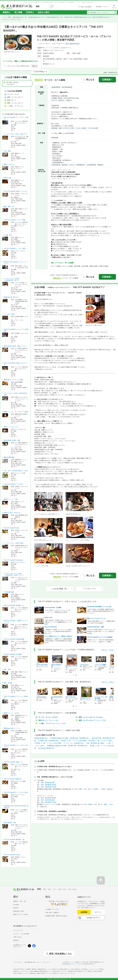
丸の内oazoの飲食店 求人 (46, 748)
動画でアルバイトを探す (21, 914)
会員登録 (84, 912)
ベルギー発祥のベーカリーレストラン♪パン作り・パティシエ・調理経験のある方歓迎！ (57, 611)
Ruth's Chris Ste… (71, 697)
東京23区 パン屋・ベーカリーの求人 (100, 741)
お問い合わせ (17, 937)
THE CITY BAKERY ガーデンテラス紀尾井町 (100, 637)
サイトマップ (46, 962)
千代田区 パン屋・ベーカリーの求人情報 (48, 743)
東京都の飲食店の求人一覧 (36, 17)
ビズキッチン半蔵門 (100, 665)
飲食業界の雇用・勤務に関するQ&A (56, 916)
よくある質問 (25, 934)
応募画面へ (107, 80)
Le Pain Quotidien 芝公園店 (53, 608)
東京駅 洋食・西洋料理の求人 (78, 746)
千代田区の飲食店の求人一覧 (54, 17)
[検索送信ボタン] (115, 12)
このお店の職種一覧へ (62, 589)
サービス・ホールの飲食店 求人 (74, 743)
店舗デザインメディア (27, 973)
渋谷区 (96, 789)
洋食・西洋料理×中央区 (48, 787)
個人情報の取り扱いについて (33, 962)
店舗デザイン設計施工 (63, 969)
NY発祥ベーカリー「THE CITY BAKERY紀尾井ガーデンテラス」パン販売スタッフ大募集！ (100, 641)
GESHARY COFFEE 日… (71, 667)
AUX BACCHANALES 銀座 (95, 627)
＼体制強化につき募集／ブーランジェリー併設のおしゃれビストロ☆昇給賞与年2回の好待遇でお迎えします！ (58, 631)
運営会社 (16, 940)
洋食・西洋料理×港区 (48, 783)
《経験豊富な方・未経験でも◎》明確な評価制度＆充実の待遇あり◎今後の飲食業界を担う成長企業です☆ (58, 641)
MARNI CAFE (48, 618)
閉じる (35, 66)
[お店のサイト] (66, 48)
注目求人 (30, 12)
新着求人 (7, 12)
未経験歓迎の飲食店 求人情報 (57, 746)
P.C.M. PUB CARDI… (43, 665)
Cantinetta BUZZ (41, 697)
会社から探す (44, 12)
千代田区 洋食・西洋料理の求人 (49, 741)
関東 (9, 17)
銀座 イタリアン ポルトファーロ (96, 618)
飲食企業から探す (19, 911)
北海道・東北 (62, 889)
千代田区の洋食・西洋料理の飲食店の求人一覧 (77, 17)
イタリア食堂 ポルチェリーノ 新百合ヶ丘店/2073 (58, 636)
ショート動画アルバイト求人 (61, 973)
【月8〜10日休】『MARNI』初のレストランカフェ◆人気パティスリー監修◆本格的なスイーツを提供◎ (58, 622)
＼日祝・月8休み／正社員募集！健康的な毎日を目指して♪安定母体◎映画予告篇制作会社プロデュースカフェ (101, 611)
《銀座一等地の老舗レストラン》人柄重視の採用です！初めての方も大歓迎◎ (101, 622)
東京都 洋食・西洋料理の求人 (80, 738)
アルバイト (6, 19)
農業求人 (42, 973)
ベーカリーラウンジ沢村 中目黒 (101, 698)
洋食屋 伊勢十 (114, 697)
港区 (81, 789)
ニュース (16, 934)
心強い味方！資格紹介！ (53, 913)
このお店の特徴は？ (39, 72)
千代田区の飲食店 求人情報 (59, 738)
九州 (54, 889)
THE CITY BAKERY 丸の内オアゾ (102, 17)
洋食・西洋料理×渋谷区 (48, 785)
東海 (49, 889)
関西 (44, 889)
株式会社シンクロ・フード (73, 964)
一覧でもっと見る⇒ (108, 650)
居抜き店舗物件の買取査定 (45, 971)
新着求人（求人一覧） (20, 901)
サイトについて (18, 930)
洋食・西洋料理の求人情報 (95, 743)
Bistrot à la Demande (51, 627)
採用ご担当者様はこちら (61, 953)
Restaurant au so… (86, 698)
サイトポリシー (19, 962)
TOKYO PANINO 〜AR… (57, 666)
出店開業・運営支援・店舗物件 (39, 969)
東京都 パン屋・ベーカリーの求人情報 (74, 741)
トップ (4, 17)
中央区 (103, 789)
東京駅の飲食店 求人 (41, 738)
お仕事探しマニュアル (52, 909)
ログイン (98, 912)
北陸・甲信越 (72, 889)
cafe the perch (84, 665)
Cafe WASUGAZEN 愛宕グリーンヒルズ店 (99, 607)
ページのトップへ (93, 589)
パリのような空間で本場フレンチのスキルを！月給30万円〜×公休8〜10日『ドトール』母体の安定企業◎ (101, 631)
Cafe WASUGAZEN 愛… (57, 698)
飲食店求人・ (84, 969)
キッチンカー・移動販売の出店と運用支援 (74, 971)
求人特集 (18, 12)
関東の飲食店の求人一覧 (20, 17)
